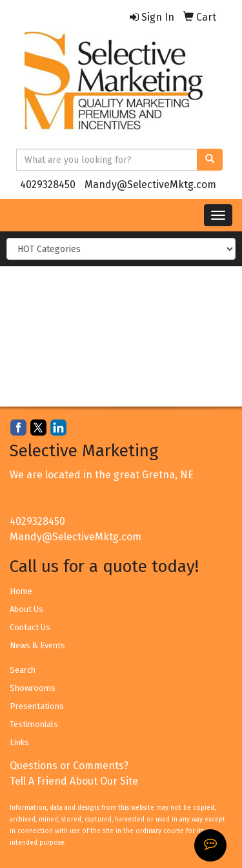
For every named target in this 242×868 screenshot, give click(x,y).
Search (23, 670)
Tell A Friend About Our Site (74, 781)
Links (19, 742)
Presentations (37, 706)
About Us (26, 609)
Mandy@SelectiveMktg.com (150, 185)
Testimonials (34, 724)
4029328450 (48, 185)
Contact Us (30, 627)
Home (21, 591)
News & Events (37, 645)
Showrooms (33, 688)
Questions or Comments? (69, 766)
